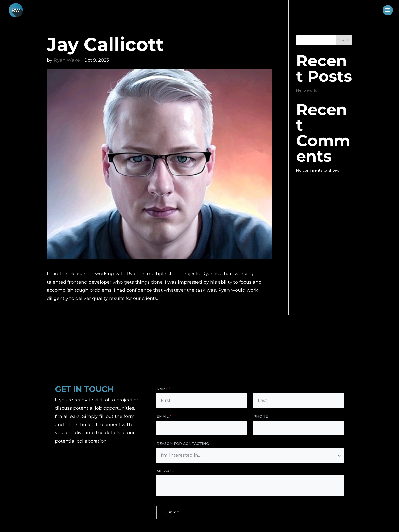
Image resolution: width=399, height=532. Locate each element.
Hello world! (307, 90)
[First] (202, 401)
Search (344, 40)
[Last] (299, 401)
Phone (261, 416)
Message (166, 471)
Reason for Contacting (183, 444)
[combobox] (250, 455)
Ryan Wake (67, 60)
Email (174, 417)
